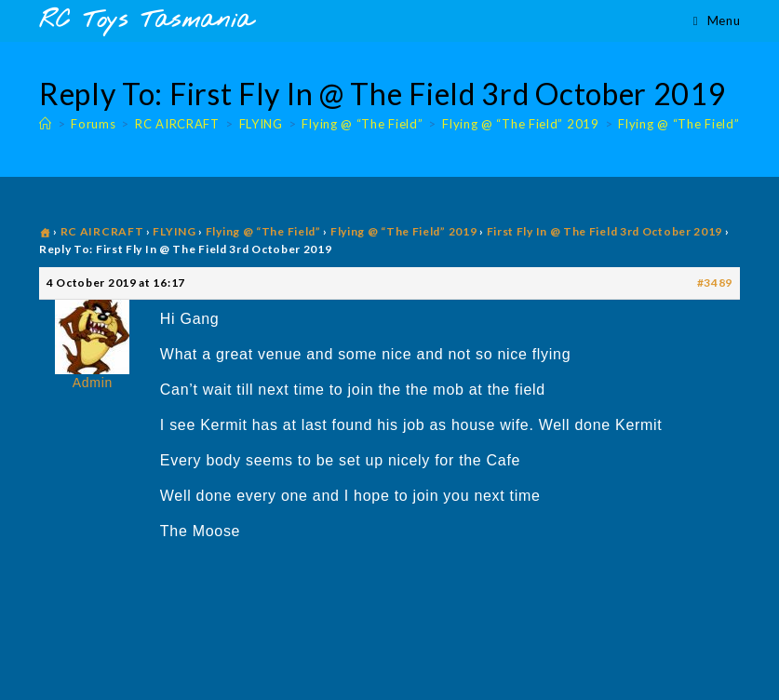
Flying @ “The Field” (263, 231)
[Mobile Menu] (717, 20)
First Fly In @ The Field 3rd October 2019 (605, 231)
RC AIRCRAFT (102, 231)
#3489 (715, 283)
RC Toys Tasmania (146, 21)
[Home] (46, 124)
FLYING (174, 231)
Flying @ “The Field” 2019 (697, 124)
